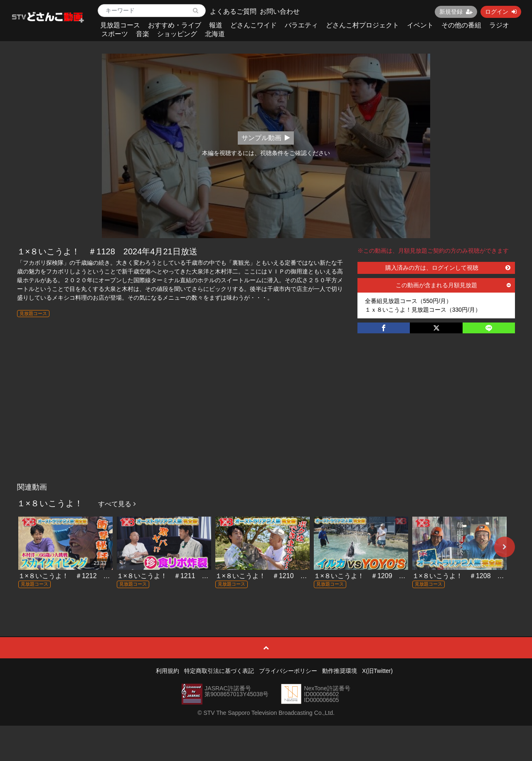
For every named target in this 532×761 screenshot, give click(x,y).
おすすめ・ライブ (175, 25)
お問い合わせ (280, 11)
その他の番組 (461, 25)
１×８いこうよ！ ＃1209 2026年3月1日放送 (384, 576)
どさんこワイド (254, 25)
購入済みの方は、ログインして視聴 (448, 268)
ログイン (501, 12)
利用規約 (167, 671)
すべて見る (117, 504)
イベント (420, 25)
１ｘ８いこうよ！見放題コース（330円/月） (423, 310)
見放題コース (120, 25)
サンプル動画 (266, 138)
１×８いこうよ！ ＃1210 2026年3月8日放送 (286, 576)
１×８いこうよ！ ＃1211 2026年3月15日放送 (189, 576)
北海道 (215, 34)
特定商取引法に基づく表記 (219, 671)
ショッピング (177, 34)
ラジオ (499, 25)
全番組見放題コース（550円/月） (408, 301)
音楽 (143, 34)
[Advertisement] (266, 416)
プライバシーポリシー (288, 671)
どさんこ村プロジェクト (362, 25)
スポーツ (115, 34)
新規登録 (456, 12)
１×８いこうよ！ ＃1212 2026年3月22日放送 (90, 576)
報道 (216, 25)
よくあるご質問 (233, 11)
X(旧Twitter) (377, 671)
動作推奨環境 (340, 671)
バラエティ (301, 25)
